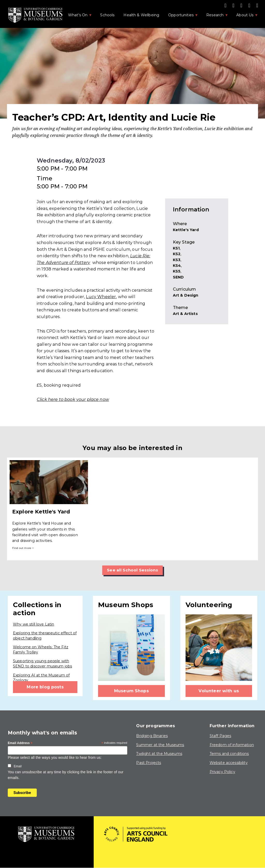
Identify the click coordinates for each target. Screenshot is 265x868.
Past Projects (149, 763)
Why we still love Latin (34, 624)
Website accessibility (229, 763)
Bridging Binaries (152, 736)
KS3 (177, 260)
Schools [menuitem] (107, 15)
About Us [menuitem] (244, 17)
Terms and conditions (229, 754)
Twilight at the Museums (159, 754)
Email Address (20, 743)
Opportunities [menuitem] (181, 17)
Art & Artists (185, 314)
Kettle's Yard (186, 230)
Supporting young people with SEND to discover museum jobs (42, 664)
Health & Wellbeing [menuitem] (141, 15)
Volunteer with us (219, 691)
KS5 (177, 271)
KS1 (176, 248)
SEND (178, 277)
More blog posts (45, 687)
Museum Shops (131, 691)
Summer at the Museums (160, 745)
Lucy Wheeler (101, 297)
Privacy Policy (222, 772)
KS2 (177, 254)
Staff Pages (220, 736)
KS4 (177, 266)
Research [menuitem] (215, 17)
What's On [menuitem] (77, 17)
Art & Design (186, 295)
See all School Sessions (132, 570)
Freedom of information (232, 745)
